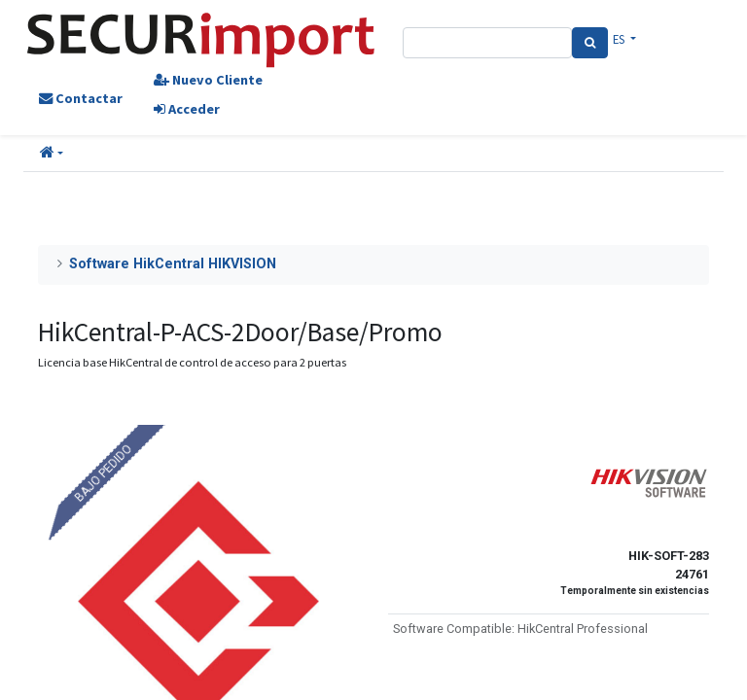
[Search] (590, 43)
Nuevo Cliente (208, 80)
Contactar (81, 98)
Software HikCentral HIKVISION (173, 264)
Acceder (187, 109)
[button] (52, 154)
